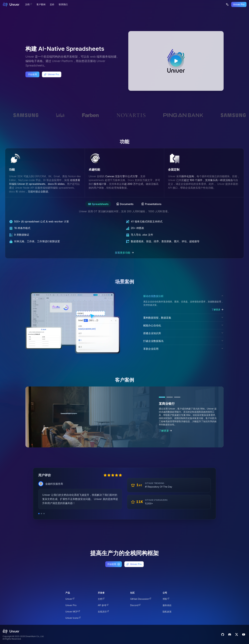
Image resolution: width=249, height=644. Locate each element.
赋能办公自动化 (183, 325)
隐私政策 (167, 612)
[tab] (98, 204)
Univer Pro (239, 4)
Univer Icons (73, 618)
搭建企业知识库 (183, 333)
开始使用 (32, 74)
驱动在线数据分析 (183, 296)
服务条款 (167, 605)
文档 (101, 599)
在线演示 (103, 612)
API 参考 (103, 605)
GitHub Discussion (141, 599)
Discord (135, 605)
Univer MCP (73, 612)
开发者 (101, 593)
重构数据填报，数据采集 (183, 318)
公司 (165, 593)
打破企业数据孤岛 (183, 341)
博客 (166, 599)
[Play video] (176, 61)
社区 (132, 593)
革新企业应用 (183, 349)
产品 (68, 593)
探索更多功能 (124, 253)
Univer (70, 599)
